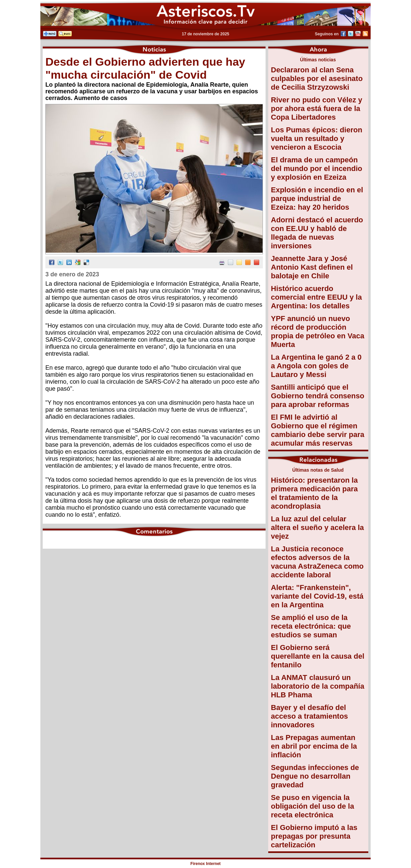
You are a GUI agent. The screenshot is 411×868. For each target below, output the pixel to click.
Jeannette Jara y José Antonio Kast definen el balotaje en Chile (312, 267)
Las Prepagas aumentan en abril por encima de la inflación (314, 746)
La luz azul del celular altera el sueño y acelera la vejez (317, 527)
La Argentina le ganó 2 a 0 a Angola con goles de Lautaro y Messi (316, 366)
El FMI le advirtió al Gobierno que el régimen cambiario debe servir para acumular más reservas (318, 430)
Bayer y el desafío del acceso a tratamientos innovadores (309, 716)
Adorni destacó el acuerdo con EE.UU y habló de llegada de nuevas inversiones (317, 233)
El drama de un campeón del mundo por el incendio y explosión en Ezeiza (317, 168)
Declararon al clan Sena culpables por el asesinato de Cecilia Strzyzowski (317, 78)
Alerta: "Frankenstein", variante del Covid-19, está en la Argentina (317, 596)
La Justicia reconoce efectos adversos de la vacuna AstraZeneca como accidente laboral (317, 562)
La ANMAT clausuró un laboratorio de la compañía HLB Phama (318, 686)
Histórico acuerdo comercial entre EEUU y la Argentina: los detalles (316, 297)
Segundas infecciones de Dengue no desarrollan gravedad (315, 776)
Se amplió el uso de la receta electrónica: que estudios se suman (311, 626)
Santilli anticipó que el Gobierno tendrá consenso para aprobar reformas (318, 396)
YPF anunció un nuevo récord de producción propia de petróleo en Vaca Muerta (318, 331)
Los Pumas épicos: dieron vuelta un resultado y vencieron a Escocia (317, 138)
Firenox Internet (206, 864)
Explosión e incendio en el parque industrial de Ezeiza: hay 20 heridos (317, 198)
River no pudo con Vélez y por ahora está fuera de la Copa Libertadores (317, 108)
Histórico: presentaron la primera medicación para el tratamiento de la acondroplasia (314, 493)
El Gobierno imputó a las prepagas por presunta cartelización (314, 836)
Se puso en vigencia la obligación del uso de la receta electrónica (312, 806)
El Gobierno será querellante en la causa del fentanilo (318, 656)
